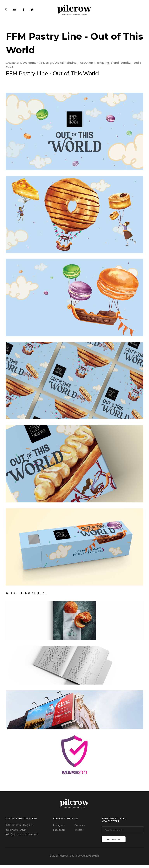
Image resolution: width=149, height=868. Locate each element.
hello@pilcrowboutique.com (21, 837)
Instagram (59, 828)
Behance (80, 828)
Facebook (59, 833)
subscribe (114, 842)
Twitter (79, 833)
